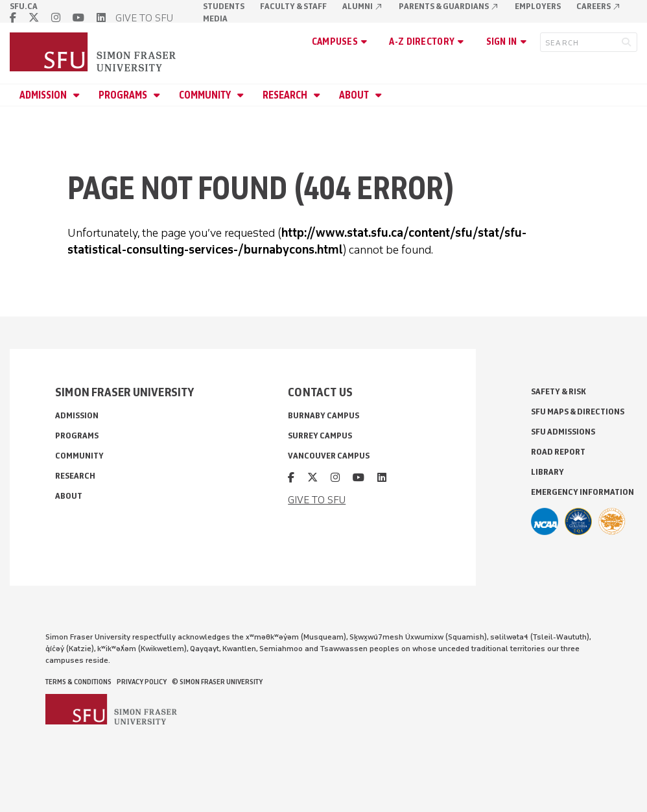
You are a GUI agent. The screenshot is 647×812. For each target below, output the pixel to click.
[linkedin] (101, 18)
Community (206, 95)
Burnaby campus (323, 415)
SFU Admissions (563, 432)
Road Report (558, 452)
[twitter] (34, 18)
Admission (44, 95)
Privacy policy (142, 682)
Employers (538, 6)
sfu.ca (24, 6)
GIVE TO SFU (144, 18)
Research (286, 95)
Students (224, 6)
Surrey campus (320, 436)
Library (547, 472)
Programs (124, 95)
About (355, 95)
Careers (599, 6)
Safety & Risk (559, 391)
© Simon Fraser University (217, 682)
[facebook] (13, 18)
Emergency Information (582, 492)
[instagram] (56, 18)
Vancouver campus (329, 456)
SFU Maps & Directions (578, 412)
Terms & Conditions (78, 682)
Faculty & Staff (293, 6)
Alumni (363, 6)
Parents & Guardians (449, 6)
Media (215, 18)
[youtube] (78, 18)
